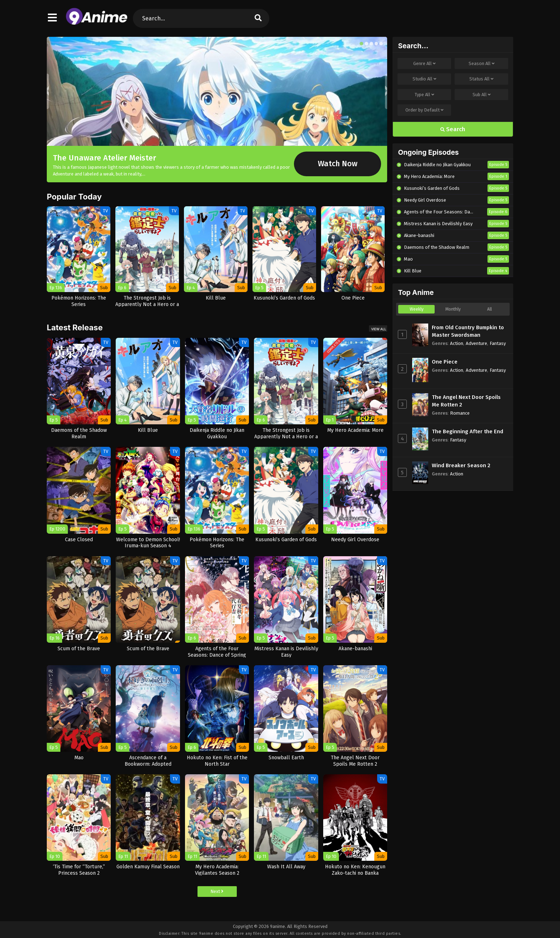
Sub (482, 95)
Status (481, 79)
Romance (460, 413)
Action (457, 343)
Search (453, 129)
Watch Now (338, 164)
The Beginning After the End (467, 431)
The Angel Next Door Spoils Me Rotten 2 (466, 401)
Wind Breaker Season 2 (461, 465)
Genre (424, 64)
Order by (424, 110)
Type (424, 95)
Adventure (476, 343)
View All (379, 329)
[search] (258, 18)
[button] (361, 44)
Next (217, 891)
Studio (424, 79)
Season (482, 64)
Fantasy (498, 343)
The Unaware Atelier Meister (104, 158)
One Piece (445, 362)
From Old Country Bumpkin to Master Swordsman (468, 331)
